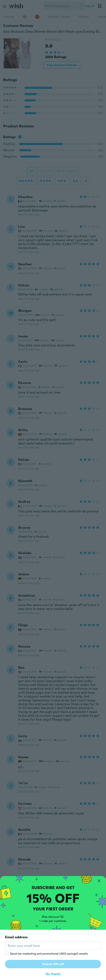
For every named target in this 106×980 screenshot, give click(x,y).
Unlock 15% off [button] (53, 964)
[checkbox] (7, 953)
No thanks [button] (53, 974)
